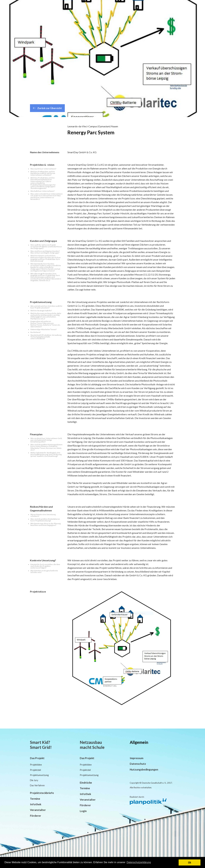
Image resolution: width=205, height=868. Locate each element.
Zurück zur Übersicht (47, 108)
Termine (35, 799)
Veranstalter (38, 810)
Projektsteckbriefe (42, 793)
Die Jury (34, 780)
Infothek (36, 804)
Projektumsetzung (39, 775)
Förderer (36, 816)
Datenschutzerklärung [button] (139, 862)
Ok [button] (190, 862)
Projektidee (36, 765)
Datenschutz (138, 764)
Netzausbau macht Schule (92, 745)
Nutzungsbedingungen (144, 769)
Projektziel (35, 770)
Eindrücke (86, 783)
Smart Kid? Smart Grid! (41, 745)
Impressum (137, 758)
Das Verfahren (37, 785)
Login (83, 811)
